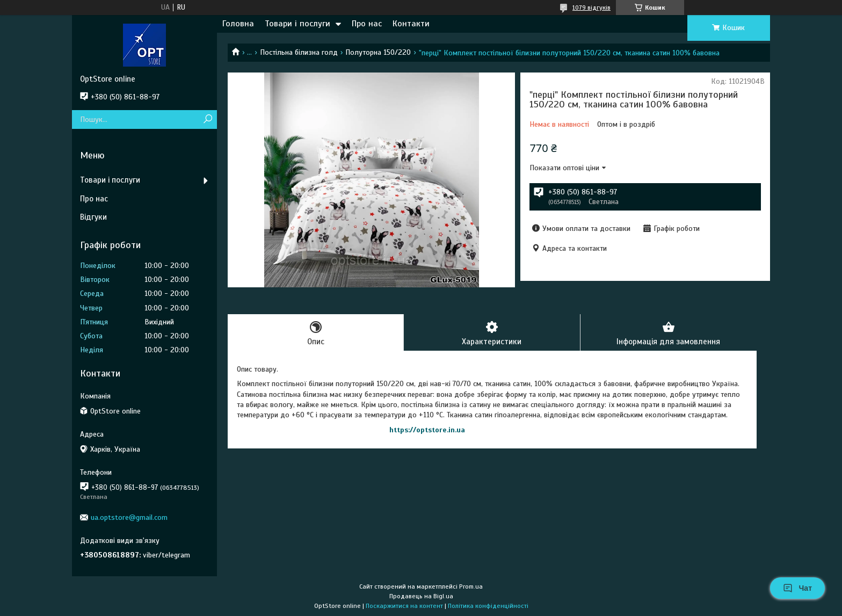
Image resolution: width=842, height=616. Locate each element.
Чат (797, 588)
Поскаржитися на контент (404, 606)
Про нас (367, 24)
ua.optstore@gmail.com (129, 517)
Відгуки (93, 217)
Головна (238, 24)
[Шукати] (208, 119)
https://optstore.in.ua (427, 430)
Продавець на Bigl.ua (421, 596)
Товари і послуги (297, 24)
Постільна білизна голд (299, 52)
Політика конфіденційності (488, 606)
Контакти (411, 24)
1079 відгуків (591, 8)
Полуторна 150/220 (378, 52)
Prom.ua (471, 586)
